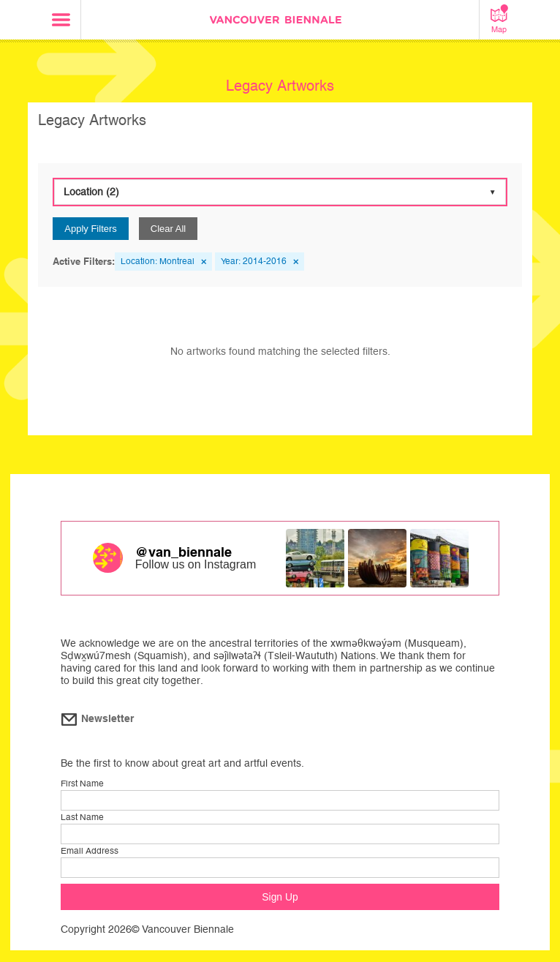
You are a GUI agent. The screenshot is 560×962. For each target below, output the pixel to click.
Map (499, 19)
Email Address (90, 851)
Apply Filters (91, 229)
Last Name (82, 817)
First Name (82, 783)
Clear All (168, 229)
